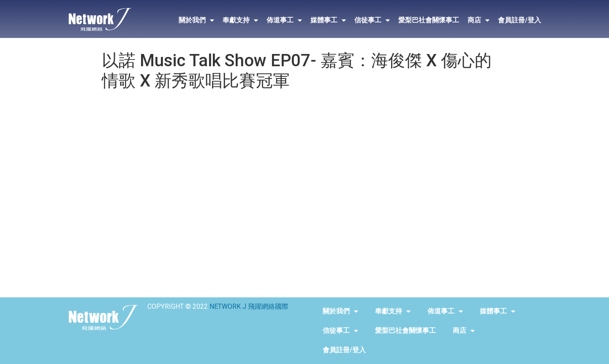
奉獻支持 (240, 20)
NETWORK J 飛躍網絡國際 (249, 306)
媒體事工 (328, 20)
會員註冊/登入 (519, 20)
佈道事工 (284, 20)
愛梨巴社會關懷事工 (429, 20)
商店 (478, 20)
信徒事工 (372, 20)
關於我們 (196, 20)
